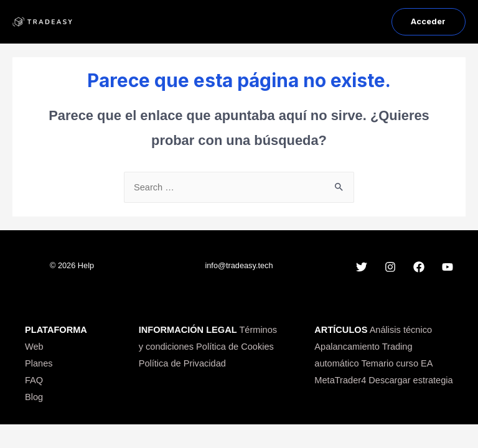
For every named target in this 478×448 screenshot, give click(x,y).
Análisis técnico (401, 330)
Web (34, 347)
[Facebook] (419, 267)
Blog (34, 397)
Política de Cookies (235, 347)
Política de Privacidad (182, 363)
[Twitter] (362, 267)
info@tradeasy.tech (239, 265)
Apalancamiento (347, 347)
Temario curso (390, 363)
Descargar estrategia (410, 380)
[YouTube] (448, 267)
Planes (39, 363)
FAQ (34, 380)
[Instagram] (390, 267)
